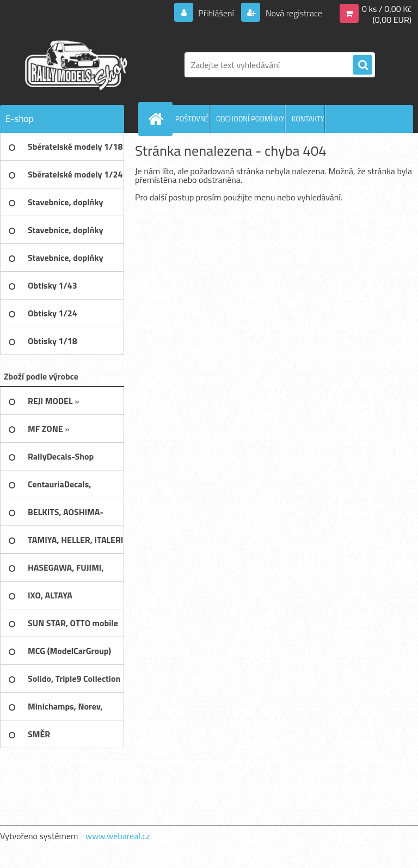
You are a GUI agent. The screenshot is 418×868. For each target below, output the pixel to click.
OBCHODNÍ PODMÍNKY (250, 119)
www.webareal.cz (118, 836)
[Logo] (75, 65)
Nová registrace (293, 13)
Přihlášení (216, 13)
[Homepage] (158, 119)
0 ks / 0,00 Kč (387, 9)
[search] (362, 65)
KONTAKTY (308, 119)
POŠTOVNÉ (192, 119)
